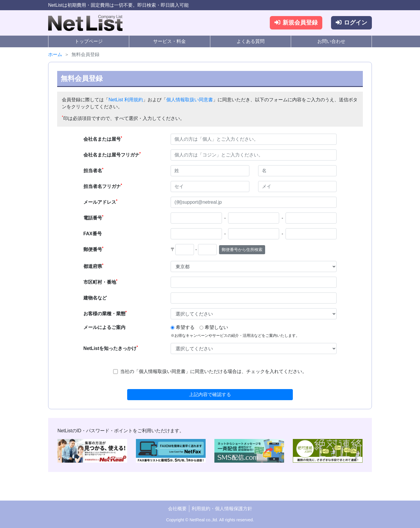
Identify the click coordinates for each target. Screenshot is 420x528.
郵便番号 (93, 249)
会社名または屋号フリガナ (112, 154)
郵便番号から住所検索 (242, 250)
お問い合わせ (331, 41)
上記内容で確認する (210, 394)
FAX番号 (93, 234)
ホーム (55, 54)
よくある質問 (251, 41)
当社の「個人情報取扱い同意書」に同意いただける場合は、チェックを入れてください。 (213, 371)
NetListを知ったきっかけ (111, 348)
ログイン (351, 23)
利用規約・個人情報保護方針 (222, 509)
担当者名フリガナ (103, 186)
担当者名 (93, 170)
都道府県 (93, 266)
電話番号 (93, 217)
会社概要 (177, 509)
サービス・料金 (169, 41)
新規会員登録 (296, 23)
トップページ (89, 41)
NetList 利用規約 (126, 100)
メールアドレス (100, 202)
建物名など (95, 298)
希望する (185, 327)
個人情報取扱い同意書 (190, 100)
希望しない (216, 327)
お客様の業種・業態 (105, 313)
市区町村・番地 (100, 282)
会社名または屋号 (103, 139)
